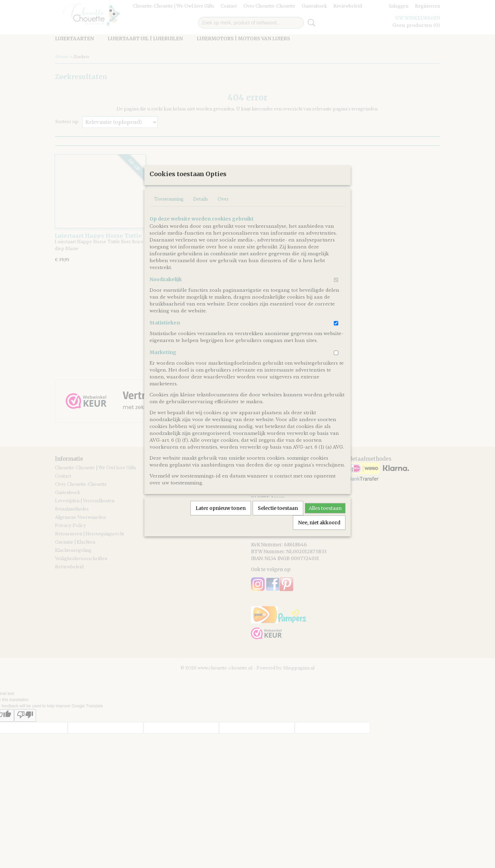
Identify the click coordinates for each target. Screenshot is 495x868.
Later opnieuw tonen (221, 531)
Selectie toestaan (278, 531)
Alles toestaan (325, 531)
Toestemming (169, 222)
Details (201, 222)
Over (223, 222)
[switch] (336, 303)
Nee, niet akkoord (319, 545)
